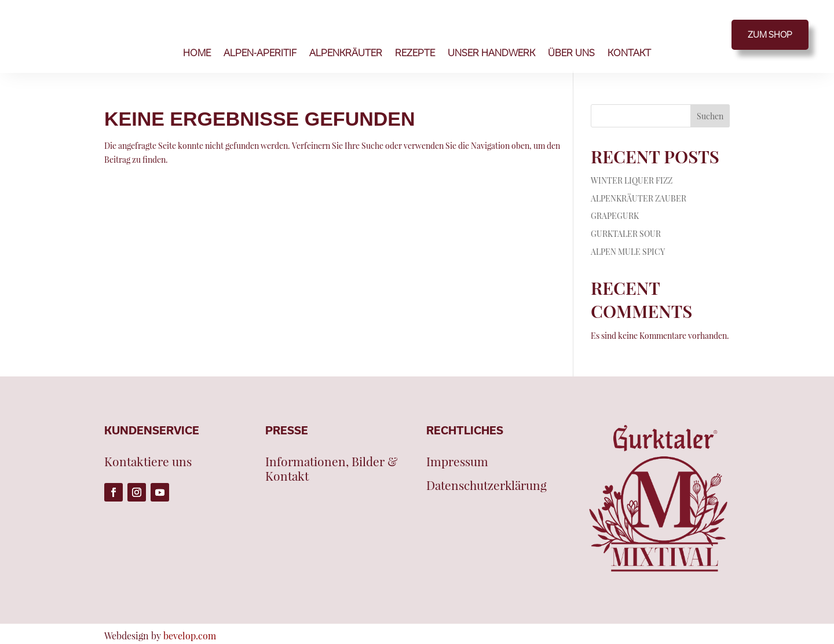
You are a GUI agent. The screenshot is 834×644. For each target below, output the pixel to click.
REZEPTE (415, 53)
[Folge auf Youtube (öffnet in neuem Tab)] (160, 492)
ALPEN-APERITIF (260, 53)
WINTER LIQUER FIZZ (632, 180)
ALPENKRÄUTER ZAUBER (639, 198)
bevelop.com (190, 636)
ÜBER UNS (571, 53)
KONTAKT (629, 53)
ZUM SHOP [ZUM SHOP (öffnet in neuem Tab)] (770, 34)
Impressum (457, 462)
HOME (197, 53)
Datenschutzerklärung (487, 485)
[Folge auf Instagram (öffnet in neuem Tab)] (137, 492)
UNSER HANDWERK (491, 53)
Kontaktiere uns (148, 462)
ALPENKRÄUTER (346, 53)
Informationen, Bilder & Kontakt (332, 469)
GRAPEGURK (615, 216)
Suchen (710, 116)
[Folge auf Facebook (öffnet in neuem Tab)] (114, 492)
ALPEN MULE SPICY (628, 252)
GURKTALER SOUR (626, 234)
